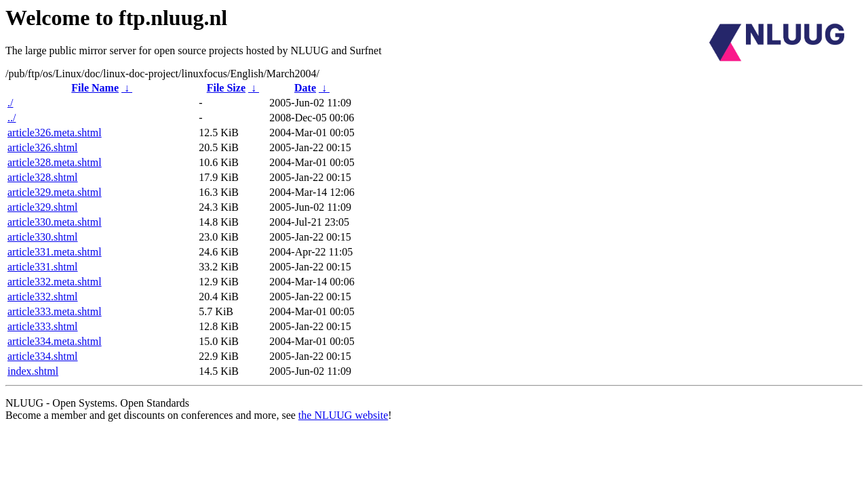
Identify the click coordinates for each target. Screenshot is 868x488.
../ (12, 118)
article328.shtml (43, 177)
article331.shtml (43, 267)
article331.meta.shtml (55, 252)
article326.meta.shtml (55, 133)
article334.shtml (43, 356)
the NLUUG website (343, 415)
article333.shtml (43, 326)
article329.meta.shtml (55, 192)
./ (10, 103)
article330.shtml (43, 237)
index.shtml (33, 371)
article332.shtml (43, 297)
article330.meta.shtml (55, 222)
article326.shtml (43, 147)
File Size (226, 88)
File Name (95, 88)
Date (305, 88)
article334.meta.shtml (55, 341)
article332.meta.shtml (55, 282)
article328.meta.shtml (55, 162)
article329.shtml (43, 207)
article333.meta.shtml (55, 311)
